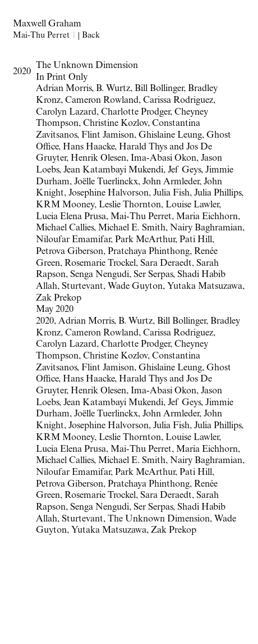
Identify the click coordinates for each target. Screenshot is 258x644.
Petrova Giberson (70, 485)
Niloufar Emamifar (73, 473)
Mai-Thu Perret (141, 450)
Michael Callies (65, 461)
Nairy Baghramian (206, 461)
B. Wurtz (135, 322)
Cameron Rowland (102, 334)
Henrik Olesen (98, 391)
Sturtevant (82, 520)
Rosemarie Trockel (100, 496)
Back (91, 36)
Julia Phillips (218, 426)
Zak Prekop (174, 531)
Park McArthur (145, 473)
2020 (45, 322)
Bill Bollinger (181, 322)
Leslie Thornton (130, 438)
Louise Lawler (192, 438)
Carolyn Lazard (66, 345)
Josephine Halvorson (109, 426)
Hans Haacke (89, 380)
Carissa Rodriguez (178, 334)
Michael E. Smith (132, 461)
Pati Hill (196, 473)
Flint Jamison (108, 368)
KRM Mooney (65, 438)
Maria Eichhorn (207, 450)
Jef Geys (184, 403)
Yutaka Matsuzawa (109, 531)
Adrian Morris (86, 322)
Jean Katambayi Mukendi (113, 403)
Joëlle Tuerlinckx (106, 414)
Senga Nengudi (100, 508)
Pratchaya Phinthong (149, 485)
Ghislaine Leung (170, 368)
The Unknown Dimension (159, 520)
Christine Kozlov (115, 357)
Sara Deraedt (166, 496)
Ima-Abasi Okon (163, 391)
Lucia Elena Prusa (71, 450)
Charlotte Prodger (135, 345)
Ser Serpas (153, 508)
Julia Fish (171, 426)
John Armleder (171, 414)
